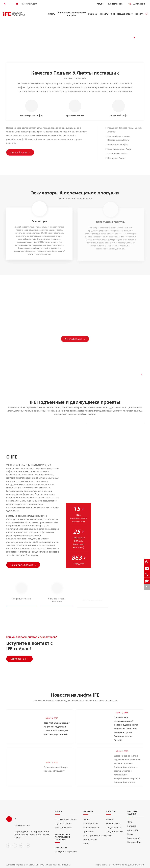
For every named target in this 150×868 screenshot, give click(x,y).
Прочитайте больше (25, 565)
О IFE (113, 16)
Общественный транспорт (91, 831)
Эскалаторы (61, 849)
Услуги (100, 4)
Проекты (104, 16)
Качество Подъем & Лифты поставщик (75, 73)
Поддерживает (125, 16)
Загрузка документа (133, 829)
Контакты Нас (115, 4)
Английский (137, 4)
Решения (93, 16)
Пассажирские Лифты (66, 821)
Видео (130, 835)
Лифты (52, 16)
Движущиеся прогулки (66, 853)
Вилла (86, 845)
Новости (139, 16)
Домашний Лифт (63, 829)
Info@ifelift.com (26, 4)
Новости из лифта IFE (75, 696)
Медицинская (90, 841)
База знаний (134, 839)
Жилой (87, 821)
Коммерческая (91, 825)
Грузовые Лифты (63, 825)
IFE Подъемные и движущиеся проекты (75, 403)
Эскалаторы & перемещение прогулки (72, 16)
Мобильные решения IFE (35, 285)
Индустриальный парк (95, 837)
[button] (134, 37)
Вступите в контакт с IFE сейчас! (29, 647)
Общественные (114, 829)
